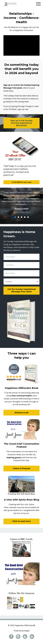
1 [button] (15, 217)
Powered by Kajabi (22, 631)
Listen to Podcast (21, 468)
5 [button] (28, 217)
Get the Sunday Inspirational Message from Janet (22, 290)
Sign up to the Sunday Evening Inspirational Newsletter (21, 123)
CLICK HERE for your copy (21, 182)
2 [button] (18, 217)
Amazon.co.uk (21, 413)
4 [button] (25, 217)
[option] (21, 202)
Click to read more (21, 521)
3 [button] (22, 217)
